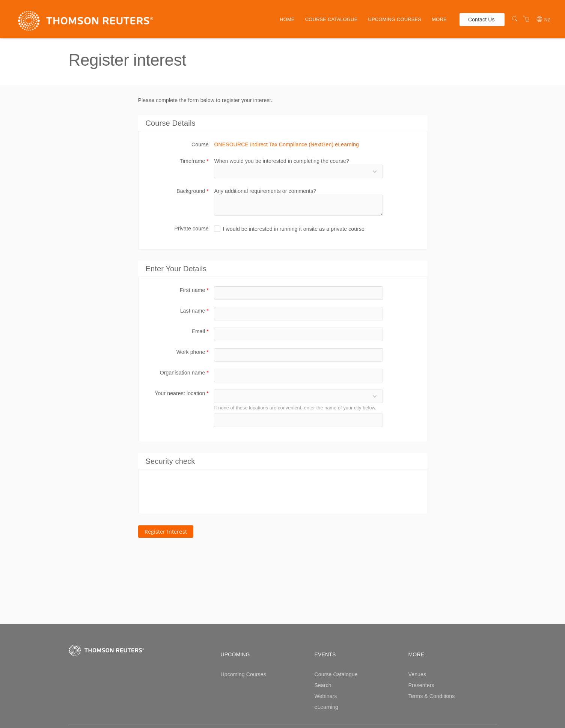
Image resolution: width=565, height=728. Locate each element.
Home (287, 19)
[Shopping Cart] (526, 19)
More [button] (439, 19)
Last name (194, 311)
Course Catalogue (331, 19)
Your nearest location (182, 393)
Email (200, 331)
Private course (191, 229)
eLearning (327, 707)
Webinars (326, 696)
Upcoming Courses (395, 19)
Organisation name (184, 373)
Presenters (421, 685)
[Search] (515, 19)
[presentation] (203, 492)
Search (323, 685)
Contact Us (481, 19)
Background (193, 191)
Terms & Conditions (432, 696)
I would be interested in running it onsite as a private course (294, 229)
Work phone (193, 352)
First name (194, 290)
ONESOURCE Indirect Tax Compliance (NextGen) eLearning (286, 144)
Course (200, 144)
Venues (417, 674)
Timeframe (194, 161)
